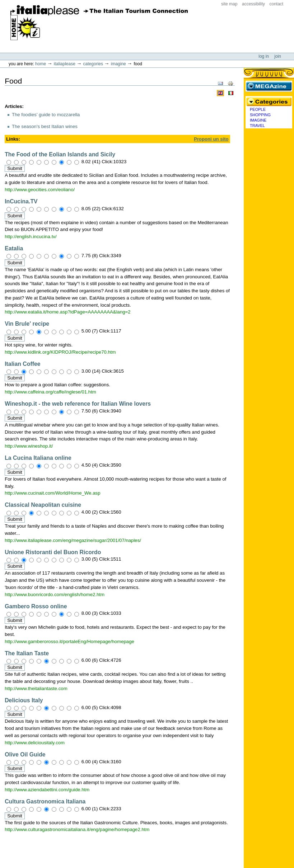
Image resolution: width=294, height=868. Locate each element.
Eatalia (14, 248)
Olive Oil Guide (25, 754)
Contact (277, 4)
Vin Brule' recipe (27, 324)
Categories (93, 64)
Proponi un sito (211, 139)
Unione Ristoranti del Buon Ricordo (53, 552)
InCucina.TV (21, 201)
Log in (264, 56)
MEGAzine (269, 86)
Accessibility (253, 4)
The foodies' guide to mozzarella (46, 115)
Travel (257, 126)
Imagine (118, 64)
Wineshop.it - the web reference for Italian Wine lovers (78, 404)
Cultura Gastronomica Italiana (45, 801)
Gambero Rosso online (36, 606)
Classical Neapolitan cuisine (43, 505)
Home (41, 64)
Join (278, 56)
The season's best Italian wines (45, 126)
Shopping (260, 115)
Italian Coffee (22, 364)
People (258, 109)
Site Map (229, 4)
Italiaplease (65, 64)
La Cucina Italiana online (38, 458)
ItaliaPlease (99, 23)
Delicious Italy (24, 700)
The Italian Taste (27, 653)
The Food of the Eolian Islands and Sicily (60, 154)
